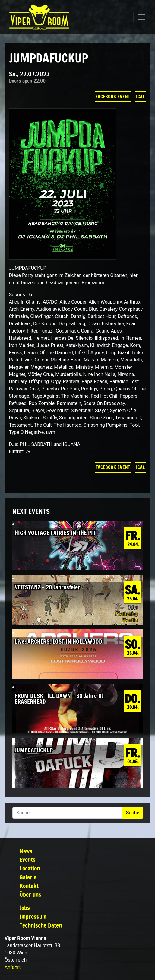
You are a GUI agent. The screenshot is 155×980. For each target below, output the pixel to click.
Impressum (33, 916)
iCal (141, 97)
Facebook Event (113, 97)
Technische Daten (41, 925)
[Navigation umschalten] (142, 17)
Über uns (30, 894)
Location (30, 868)
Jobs (25, 908)
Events (28, 859)
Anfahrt (13, 967)
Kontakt (29, 886)
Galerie (28, 877)
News (26, 851)
